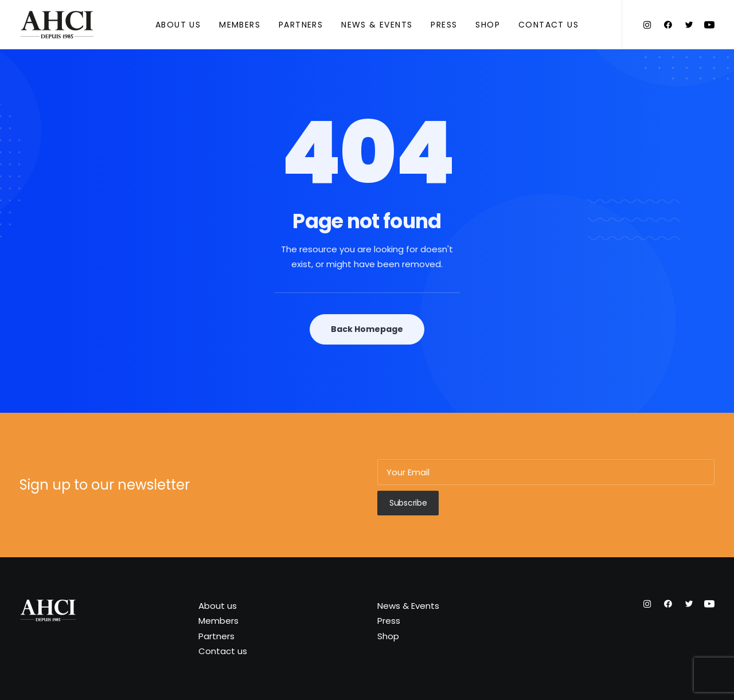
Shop (488, 25)
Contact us (548, 25)
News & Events (377, 25)
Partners (301, 25)
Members (240, 25)
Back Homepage (367, 329)
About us (178, 25)
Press (444, 25)
